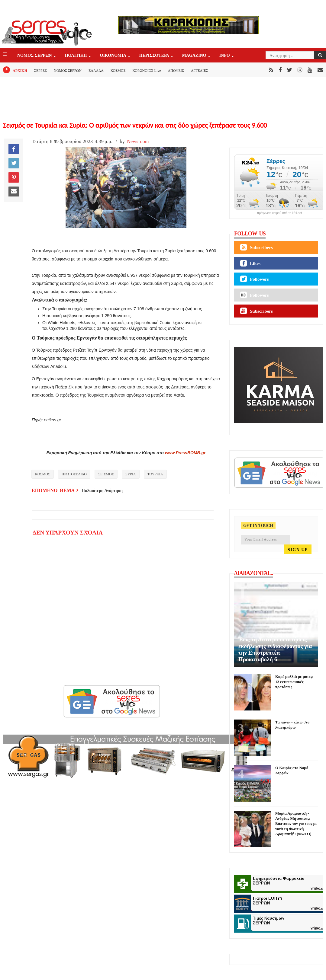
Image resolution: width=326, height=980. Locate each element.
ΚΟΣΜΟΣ (118, 71)
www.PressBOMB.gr (185, 453)
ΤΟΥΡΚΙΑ (155, 474)
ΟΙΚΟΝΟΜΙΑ (114, 56)
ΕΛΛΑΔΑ (96, 71)
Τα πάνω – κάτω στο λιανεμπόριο (292, 725)
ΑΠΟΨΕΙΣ (176, 71)
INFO (225, 56)
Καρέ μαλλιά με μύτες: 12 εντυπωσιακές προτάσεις (294, 682)
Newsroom (138, 141)
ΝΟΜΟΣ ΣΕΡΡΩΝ (35, 56)
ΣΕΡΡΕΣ (40, 71)
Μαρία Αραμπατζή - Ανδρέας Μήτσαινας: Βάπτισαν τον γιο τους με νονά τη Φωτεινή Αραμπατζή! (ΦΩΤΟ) (296, 824)
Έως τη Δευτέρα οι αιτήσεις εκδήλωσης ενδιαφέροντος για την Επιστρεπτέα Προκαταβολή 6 (275, 649)
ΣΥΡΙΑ (131, 474)
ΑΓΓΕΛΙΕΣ (200, 71)
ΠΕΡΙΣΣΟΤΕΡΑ (155, 56)
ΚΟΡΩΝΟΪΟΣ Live (147, 71)
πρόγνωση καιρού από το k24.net (280, 213)
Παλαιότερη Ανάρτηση (102, 491)
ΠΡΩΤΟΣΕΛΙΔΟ (74, 474)
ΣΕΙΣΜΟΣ (106, 474)
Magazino (195, 56)
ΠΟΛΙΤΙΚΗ (76, 56)
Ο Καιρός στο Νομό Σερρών (292, 770)
